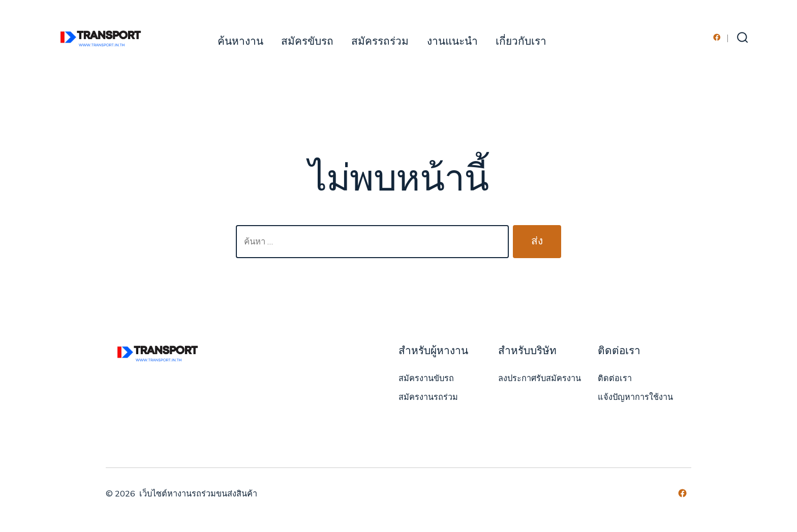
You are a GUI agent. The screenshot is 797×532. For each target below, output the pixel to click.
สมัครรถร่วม (380, 41)
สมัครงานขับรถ (426, 379)
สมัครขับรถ (307, 41)
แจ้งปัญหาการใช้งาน (635, 397)
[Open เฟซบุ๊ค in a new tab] (717, 37)
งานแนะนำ (452, 41)
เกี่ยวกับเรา (521, 41)
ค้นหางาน (240, 41)
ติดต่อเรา (615, 379)
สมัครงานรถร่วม (428, 397)
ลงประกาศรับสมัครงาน (540, 379)
